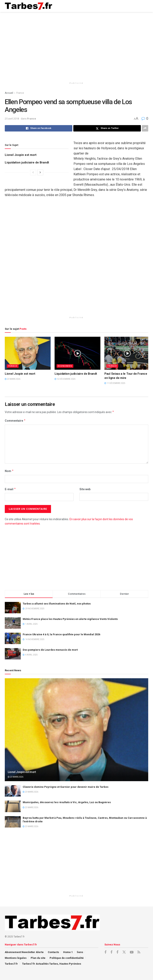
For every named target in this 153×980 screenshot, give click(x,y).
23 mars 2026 (13, 379)
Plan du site (38, 958)
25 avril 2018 (12, 119)
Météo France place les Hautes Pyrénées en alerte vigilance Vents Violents (70, 619)
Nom (9, 471)
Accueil (9, 93)
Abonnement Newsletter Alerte (24, 952)
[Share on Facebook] (39, 128)
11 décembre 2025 (115, 383)
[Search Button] (136, 6)
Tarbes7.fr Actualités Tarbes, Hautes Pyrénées (52, 964)
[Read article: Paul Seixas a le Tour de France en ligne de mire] (127, 353)
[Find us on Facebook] (105, 952)
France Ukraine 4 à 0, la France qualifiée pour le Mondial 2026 (61, 634)
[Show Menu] (144, 6)
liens (80, 952)
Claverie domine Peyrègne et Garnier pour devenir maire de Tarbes (66, 787)
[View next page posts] (40, 172)
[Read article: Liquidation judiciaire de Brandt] (77, 353)
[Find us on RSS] (139, 952)
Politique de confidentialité (67, 958)
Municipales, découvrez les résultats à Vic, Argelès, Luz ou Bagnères (67, 802)
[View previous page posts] (33, 172)
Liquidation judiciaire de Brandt (27, 162)
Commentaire (15, 421)
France (20, 93)
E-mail (10, 489)
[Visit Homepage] (29, 6)
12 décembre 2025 (65, 379)
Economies (65, 366)
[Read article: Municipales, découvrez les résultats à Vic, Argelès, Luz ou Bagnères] (13, 806)
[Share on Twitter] (107, 128)
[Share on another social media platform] (145, 128)
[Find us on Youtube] (132, 952)
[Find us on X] (124, 952)
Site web (85, 489)
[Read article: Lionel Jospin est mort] (28, 353)
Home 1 (68, 952)
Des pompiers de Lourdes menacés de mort (50, 650)
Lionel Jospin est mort (21, 155)
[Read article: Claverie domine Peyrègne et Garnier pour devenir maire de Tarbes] (13, 791)
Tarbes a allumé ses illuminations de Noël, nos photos (57, 604)
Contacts (53, 952)
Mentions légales (16, 958)
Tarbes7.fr (11, 964)
